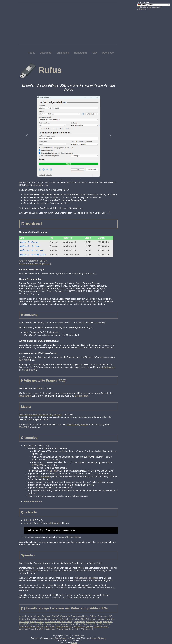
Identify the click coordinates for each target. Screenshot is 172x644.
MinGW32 (24, 427)
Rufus (50, 70)
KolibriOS (110, 619)
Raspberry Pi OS (94, 622)
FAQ (94, 53)
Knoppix (100, 619)
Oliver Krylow (60, 638)
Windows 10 (52, 629)
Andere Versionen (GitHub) (33, 261)
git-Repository (55, 523)
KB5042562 (38, 465)
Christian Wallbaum (98, 638)
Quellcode (108, 53)
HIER (40, 388)
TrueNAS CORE (27, 627)
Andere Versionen (33, 501)
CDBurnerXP (30, 370)
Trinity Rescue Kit (102, 624)
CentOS (55, 616)
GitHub (74, 643)
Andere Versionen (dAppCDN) (35, 264)
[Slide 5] (78, 179)
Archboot (46, 616)
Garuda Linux (44, 619)
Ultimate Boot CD (64, 627)
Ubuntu (39, 627)
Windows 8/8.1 (38, 629)
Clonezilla (65, 616)
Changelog (63, 53)
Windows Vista (101, 627)
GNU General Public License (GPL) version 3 (41, 414)
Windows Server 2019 (70, 629)
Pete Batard (79, 636)
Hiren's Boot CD (77, 619)
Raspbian (108, 622)
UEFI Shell (49, 627)
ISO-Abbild (24, 360)
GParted (64, 619)
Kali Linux (90, 619)
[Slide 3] (69, 179)
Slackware (64, 624)
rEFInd (41, 624)
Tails (90, 624)
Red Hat (33, 624)
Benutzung (80, 53)
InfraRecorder (109, 367)
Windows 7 (24, 629)
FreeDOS (32, 619)
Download (46, 53)
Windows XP (83, 627)
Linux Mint (24, 622)
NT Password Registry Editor (59, 622)
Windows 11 (87, 629)
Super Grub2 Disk (78, 624)
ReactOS (24, 624)
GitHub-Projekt (73, 537)
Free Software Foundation (86, 578)
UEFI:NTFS (45, 476)
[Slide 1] (59, 179)
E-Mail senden (81, 396)
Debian (93, 616)
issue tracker (25, 396)
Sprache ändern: (143, 2)
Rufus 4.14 (29, 520)
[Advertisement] (148, 53)
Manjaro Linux (37, 622)
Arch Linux (35, 616)
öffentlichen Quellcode (77, 424)
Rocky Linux (52, 624)
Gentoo (55, 619)
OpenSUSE (79, 622)
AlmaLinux (24, 616)
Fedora (23, 619)
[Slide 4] (73, 179)
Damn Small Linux (80, 616)
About (31, 53)
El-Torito (54, 471)
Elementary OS (105, 616)
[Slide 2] (64, 179)
